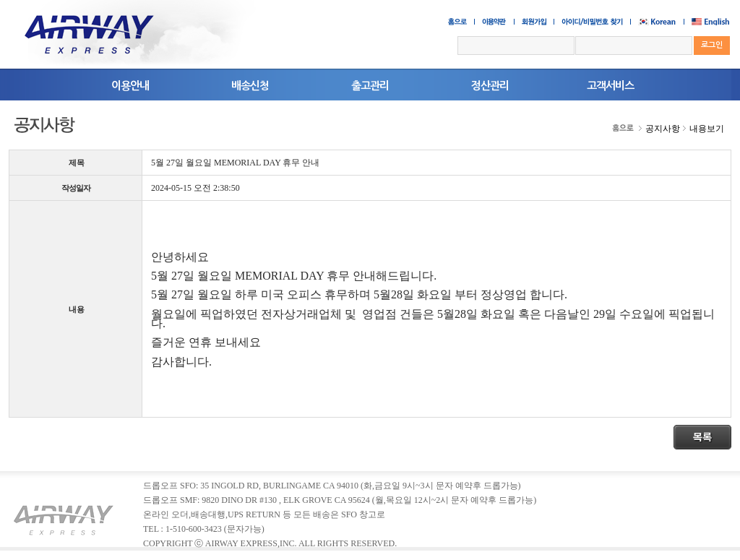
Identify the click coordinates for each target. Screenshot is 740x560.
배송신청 (250, 86)
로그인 (712, 45)
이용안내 (130, 86)
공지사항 (663, 129)
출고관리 (370, 86)
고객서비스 (610, 86)
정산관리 (490, 86)
